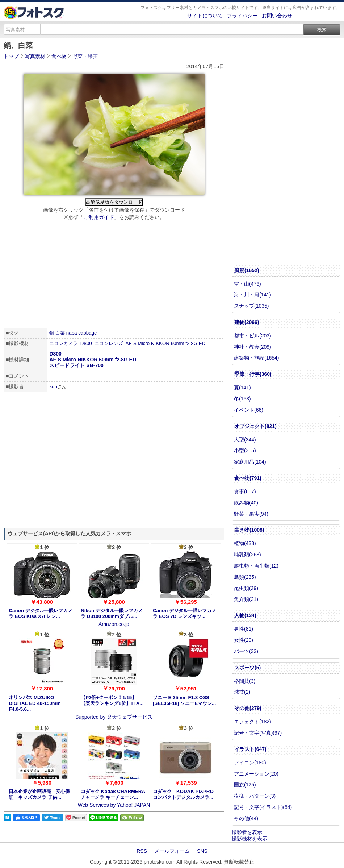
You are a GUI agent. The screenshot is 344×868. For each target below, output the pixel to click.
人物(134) (245, 615)
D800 (86, 343)
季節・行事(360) (253, 374)
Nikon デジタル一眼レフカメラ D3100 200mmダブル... (112, 613)
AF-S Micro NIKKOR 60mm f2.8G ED (166, 343)
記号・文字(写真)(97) (258, 733)
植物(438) (245, 543)
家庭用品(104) (250, 462)
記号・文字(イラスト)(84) (263, 807)
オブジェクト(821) (255, 426)
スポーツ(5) (247, 668)
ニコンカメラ (63, 343)
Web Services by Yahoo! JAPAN (114, 805)
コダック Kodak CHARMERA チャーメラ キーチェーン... (113, 794)
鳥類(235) (245, 577)
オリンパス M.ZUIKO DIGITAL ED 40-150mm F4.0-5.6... (35, 703)
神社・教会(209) (253, 347)
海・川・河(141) (253, 295)
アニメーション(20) (256, 774)
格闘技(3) (245, 681)
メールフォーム (172, 851)
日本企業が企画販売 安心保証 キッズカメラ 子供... (39, 794)
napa (72, 333)
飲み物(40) (246, 503)
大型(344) (245, 440)
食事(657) (245, 491)
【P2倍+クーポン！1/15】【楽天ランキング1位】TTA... (112, 700)
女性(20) (244, 640)
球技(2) (242, 692)
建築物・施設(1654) (256, 358)
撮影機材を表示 (249, 839)
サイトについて (205, 16)
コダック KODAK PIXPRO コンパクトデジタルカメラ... (183, 794)
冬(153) (242, 399)
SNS (202, 851)
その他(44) (246, 818)
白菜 (60, 333)
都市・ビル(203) (253, 336)
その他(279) (248, 708)
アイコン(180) (250, 763)
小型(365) (245, 450)
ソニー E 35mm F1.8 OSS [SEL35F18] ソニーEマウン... (184, 700)
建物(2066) (247, 322)
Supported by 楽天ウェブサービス (114, 717)
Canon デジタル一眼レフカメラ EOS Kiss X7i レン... (40, 613)
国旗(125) (245, 785)
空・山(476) (247, 284)
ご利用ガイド (99, 217)
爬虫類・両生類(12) (256, 566)
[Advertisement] (114, 275)
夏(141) (242, 387)
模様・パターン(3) (255, 796)
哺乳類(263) (247, 555)
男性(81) (244, 629)
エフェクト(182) (253, 722)
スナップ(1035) (251, 306)
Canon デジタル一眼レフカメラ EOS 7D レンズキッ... (184, 613)
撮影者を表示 (247, 832)
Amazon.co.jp (114, 624)
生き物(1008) (249, 530)
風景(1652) (247, 270)
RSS (142, 851)
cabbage (87, 333)
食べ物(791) (248, 478)
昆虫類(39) (246, 588)
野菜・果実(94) (251, 514)
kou (53, 387)
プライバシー (242, 16)
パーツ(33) (246, 651)
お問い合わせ (277, 16)
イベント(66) (249, 410)
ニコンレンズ (109, 343)
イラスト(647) (250, 749)
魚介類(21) (246, 599)
